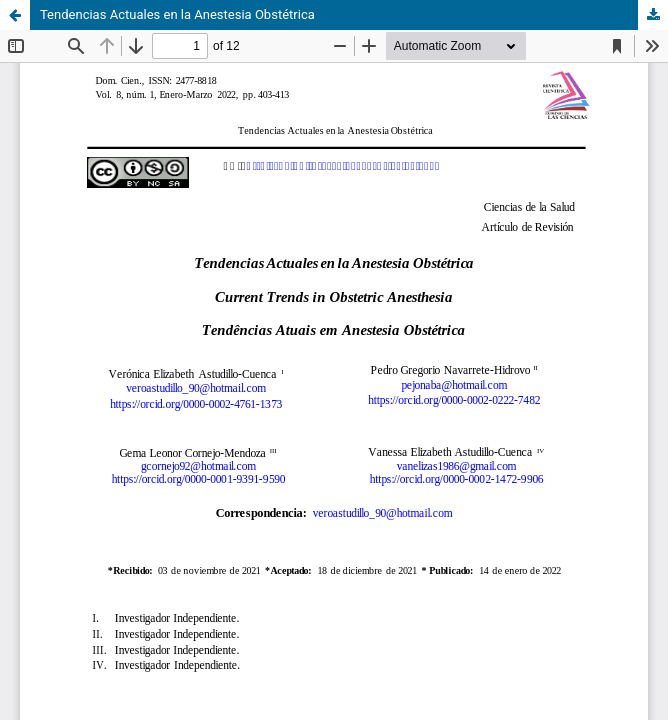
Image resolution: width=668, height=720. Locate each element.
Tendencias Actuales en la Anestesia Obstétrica (177, 14)
